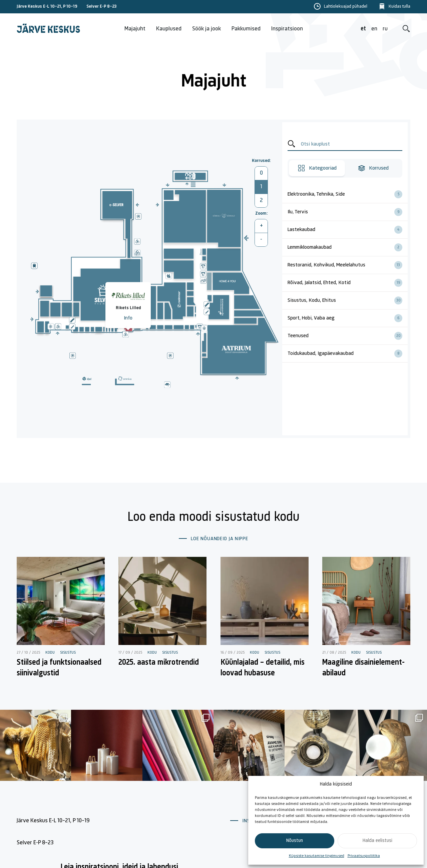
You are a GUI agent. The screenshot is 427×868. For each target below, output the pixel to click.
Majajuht (135, 29)
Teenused (348, 336)
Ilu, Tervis (348, 212)
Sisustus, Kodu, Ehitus (348, 300)
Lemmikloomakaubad (348, 247)
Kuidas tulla (399, 7)
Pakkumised (246, 29)
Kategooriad (317, 168)
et (363, 29)
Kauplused (169, 29)
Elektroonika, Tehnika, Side (348, 194)
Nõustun (295, 841)
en (374, 29)
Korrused (373, 168)
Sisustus (68, 653)
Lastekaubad (348, 230)
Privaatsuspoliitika (364, 856)
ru (385, 29)
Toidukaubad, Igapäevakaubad (348, 354)
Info (128, 318)
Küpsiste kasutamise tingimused (317, 856)
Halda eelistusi (377, 841)
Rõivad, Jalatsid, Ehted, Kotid (348, 283)
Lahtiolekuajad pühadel (346, 7)
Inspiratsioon (287, 29)
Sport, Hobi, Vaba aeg (348, 318)
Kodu (50, 653)
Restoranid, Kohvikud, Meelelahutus (348, 265)
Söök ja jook (206, 29)
